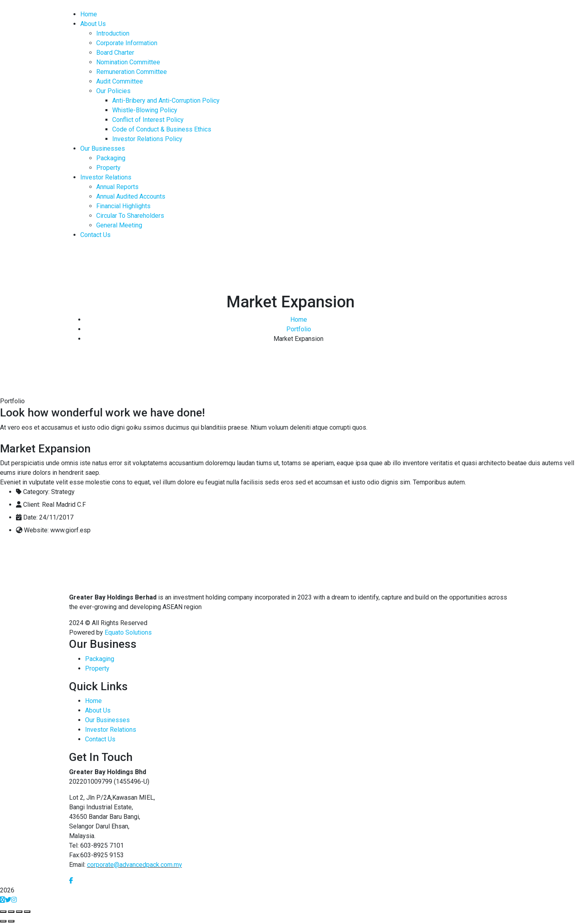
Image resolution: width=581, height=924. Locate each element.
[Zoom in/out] (27, 912)
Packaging (100, 659)
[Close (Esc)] (3, 912)
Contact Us (100, 739)
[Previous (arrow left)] (3, 921)
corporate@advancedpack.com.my (135, 865)
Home (299, 320)
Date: (30, 517)
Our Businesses (107, 720)
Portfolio (299, 329)
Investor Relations (111, 730)
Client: (32, 505)
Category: (36, 492)
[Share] (11, 912)
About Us (98, 710)
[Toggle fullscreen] (19, 912)
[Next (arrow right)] (11, 921)
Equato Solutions (128, 632)
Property (97, 668)
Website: (36, 530)
